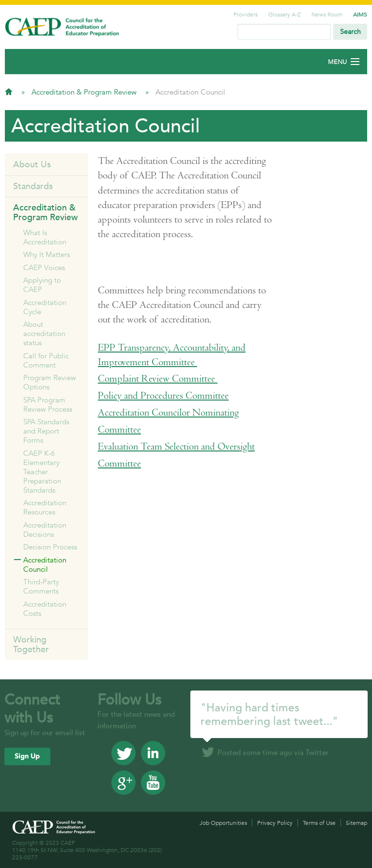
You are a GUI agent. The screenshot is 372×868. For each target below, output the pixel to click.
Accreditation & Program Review (85, 92)
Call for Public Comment (46, 360)
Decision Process (50, 547)
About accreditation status (44, 333)
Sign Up (27, 756)
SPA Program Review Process (48, 404)
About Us (32, 164)
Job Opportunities (223, 823)
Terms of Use (319, 823)
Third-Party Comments (41, 586)
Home (9, 92)
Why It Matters (46, 254)
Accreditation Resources (45, 507)
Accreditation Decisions (45, 530)
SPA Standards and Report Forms (46, 431)
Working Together (31, 644)
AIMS (360, 14)
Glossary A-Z (285, 14)
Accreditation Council (45, 564)
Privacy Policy (275, 823)
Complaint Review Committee (158, 378)
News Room (327, 14)
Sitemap (356, 823)
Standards (33, 186)
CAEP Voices (44, 267)
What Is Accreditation (45, 237)
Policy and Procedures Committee (163, 395)
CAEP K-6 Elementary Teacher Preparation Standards (42, 472)
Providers (246, 14)
